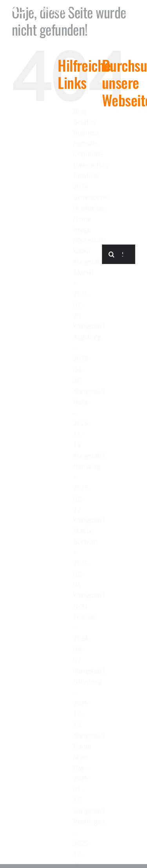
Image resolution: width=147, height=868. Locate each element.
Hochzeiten (90, 208)
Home (82, 219)
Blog (80, 111)
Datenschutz (91, 165)
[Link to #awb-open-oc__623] (130, 10)
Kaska (82, 251)
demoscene (90, 197)
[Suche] (112, 254)
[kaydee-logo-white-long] (41, 11)
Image (82, 230)
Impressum (90, 240)
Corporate (88, 154)
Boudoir (85, 122)
